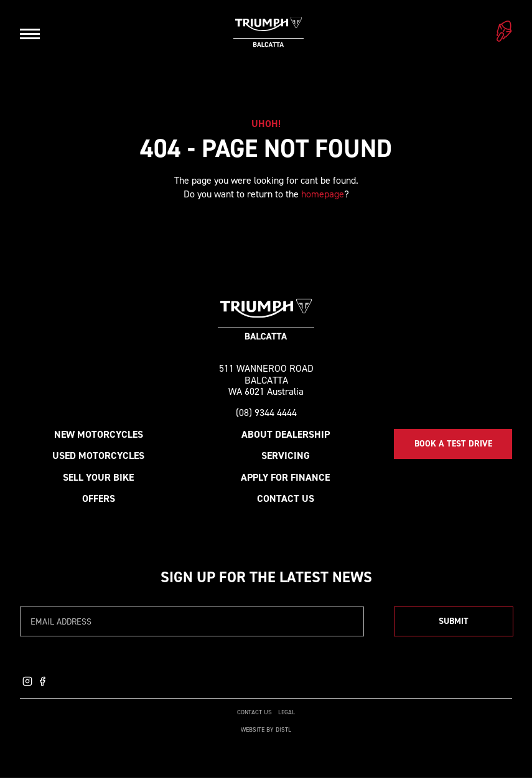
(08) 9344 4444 (266, 414)
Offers (99, 500)
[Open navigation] (30, 34)
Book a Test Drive (453, 445)
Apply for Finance (285, 478)
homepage (323, 194)
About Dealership (286, 436)
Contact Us (286, 500)
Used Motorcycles (98, 457)
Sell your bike (98, 478)
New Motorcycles (99, 436)
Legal (287, 713)
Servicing (286, 457)
